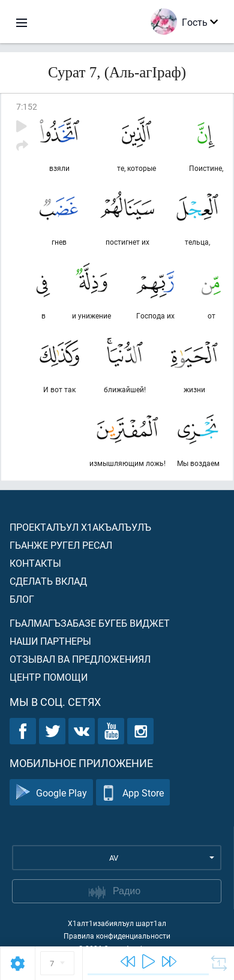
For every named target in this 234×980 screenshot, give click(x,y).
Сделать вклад (48, 581)
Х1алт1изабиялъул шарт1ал (117, 923)
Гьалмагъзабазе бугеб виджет (90, 623)
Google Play (51, 793)
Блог (22, 599)
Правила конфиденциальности (117, 936)
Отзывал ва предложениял (80, 659)
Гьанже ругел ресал (61, 545)
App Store (133, 793)
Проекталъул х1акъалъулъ (80, 527)
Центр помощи (49, 677)
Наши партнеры (50, 641)
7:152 (27, 106)
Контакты (35, 563)
